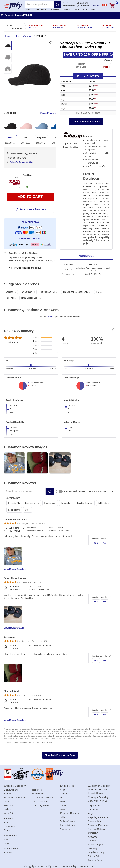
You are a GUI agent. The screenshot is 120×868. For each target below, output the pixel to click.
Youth (63, 802)
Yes (96, 543)
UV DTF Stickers (40, 802)
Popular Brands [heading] (69, 813)
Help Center (94, 806)
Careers (92, 841)
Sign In (66, 3)
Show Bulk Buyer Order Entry (60, 755)
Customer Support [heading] (99, 786)
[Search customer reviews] (25, 492)
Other (28, 510)
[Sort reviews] (101, 492)
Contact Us (82, 3)
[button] (29, 10)
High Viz (8, 853)
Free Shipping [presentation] (60, 27)
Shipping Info (94, 821)
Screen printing (32, 503)
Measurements (86, 256)
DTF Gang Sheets (41, 805)
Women (64, 794)
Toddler (64, 805)
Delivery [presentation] (108, 27)
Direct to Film (14, 503)
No (104, 543)
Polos (7, 802)
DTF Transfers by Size (43, 798)
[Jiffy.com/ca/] (59, 773)
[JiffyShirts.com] (13, 6)
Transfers (57, 10)
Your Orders (69, 6)
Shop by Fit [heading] (67, 786)
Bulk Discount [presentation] (36, 27)
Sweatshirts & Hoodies (15, 798)
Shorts (7, 830)
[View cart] (112, 5)
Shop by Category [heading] (15, 786)
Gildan (63, 817)
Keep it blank (14, 510)
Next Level (65, 829)
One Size (27, 175)
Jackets (8, 809)
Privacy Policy (95, 856)
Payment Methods (97, 829)
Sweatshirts (42, 10)
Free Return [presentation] (85, 27)
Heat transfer (50, 503)
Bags (78, 10)
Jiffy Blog (92, 848)
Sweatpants (10, 826)
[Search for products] (39, 4)
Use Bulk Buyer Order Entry (86, 122)
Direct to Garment (85, 503)
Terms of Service (96, 860)
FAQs (91, 813)
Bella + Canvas (67, 821)
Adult (63, 790)
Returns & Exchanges (98, 825)
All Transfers (38, 794)
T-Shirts (29, 10)
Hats (86, 10)
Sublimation (103, 503)
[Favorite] (51, 43)
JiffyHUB (96, 6)
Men (62, 798)
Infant (63, 809)
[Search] (58, 4)
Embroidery (66, 503)
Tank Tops (9, 805)
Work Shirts (10, 813)
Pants (7, 822)
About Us (93, 837)
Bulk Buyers (88, 76)
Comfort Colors (67, 825)
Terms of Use (86, 866)
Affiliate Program (96, 845)
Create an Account (69, 21)
